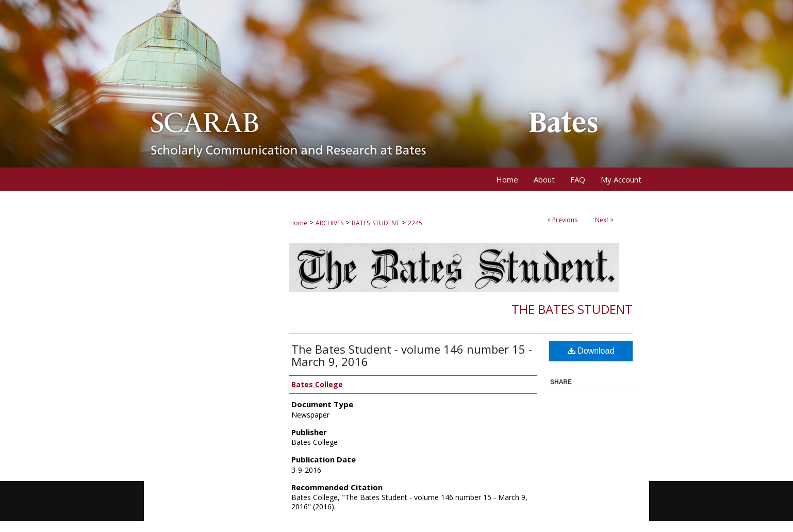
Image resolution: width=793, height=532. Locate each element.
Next (602, 220)
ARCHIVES (329, 223)
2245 (415, 223)
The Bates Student (572, 309)
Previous (565, 220)
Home (298, 223)
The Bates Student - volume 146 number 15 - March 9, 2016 (412, 355)
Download (591, 351)
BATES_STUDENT (376, 223)
